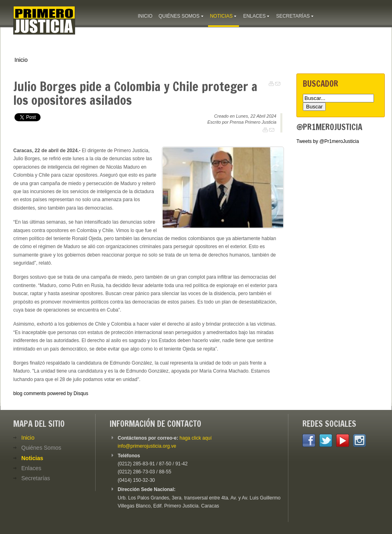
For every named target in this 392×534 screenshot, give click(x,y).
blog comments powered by (51, 393)
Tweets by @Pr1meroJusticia (328, 141)
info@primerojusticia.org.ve (147, 446)
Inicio (21, 60)
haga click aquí (196, 438)
